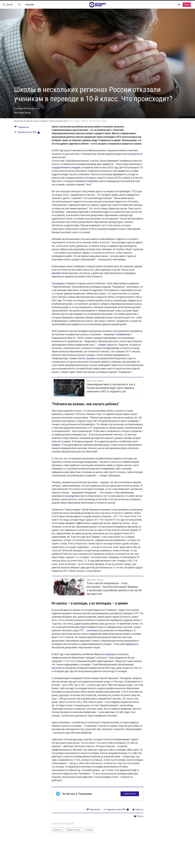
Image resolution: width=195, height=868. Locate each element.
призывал (111, 654)
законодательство (74, 496)
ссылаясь (91, 358)
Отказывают (58, 283)
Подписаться (130, 794)
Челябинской (123, 334)
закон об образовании (108, 348)
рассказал (92, 630)
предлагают (96, 634)
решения (56, 273)
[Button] (22, 128)
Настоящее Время (22, 112)
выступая (57, 668)
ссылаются (134, 154)
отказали (108, 266)
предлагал (131, 644)
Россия (30, 5)
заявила (56, 445)
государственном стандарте (66, 167)
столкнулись (92, 181)
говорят (103, 345)
